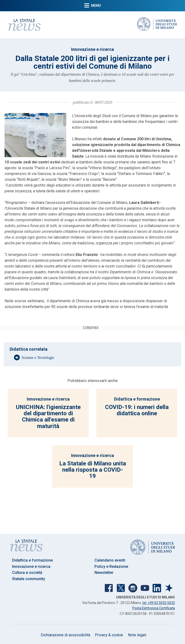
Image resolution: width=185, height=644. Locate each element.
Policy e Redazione (111, 567)
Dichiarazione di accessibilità (65, 635)
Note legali (137, 635)
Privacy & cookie (109, 635)
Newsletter (104, 573)
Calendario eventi (110, 560)
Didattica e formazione (137, 399)
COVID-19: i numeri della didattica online (137, 410)
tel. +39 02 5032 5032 (159, 603)
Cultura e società (27, 573)
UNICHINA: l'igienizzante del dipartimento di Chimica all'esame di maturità (48, 417)
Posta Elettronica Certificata (154, 608)
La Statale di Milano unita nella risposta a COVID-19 (93, 470)
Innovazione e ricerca (92, 49)
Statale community (29, 579)
